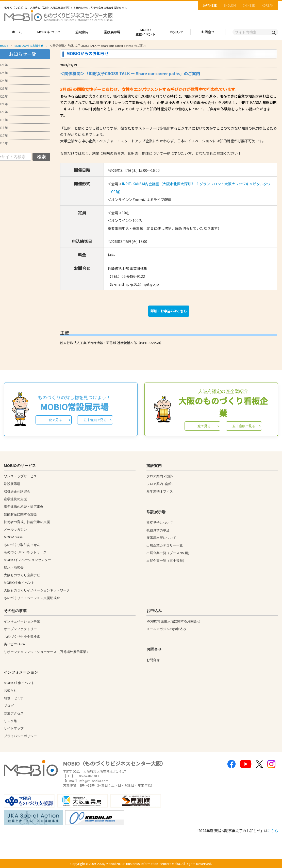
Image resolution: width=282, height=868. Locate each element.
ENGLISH (230, 5)
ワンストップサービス (20, 476)
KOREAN (268, 5)
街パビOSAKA (14, 644)
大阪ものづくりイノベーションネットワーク (37, 590)
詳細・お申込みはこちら (169, 311)
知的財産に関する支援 (20, 514)
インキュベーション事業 (22, 621)
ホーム (17, 32)
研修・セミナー (15, 698)
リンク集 (10, 721)
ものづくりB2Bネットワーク (25, 552)
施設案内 (82, 32)
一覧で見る (54, 420)
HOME (4, 45)
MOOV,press (13, 537)
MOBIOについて (49, 32)
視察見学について (160, 523)
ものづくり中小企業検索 (22, 637)
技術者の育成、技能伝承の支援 (27, 522)
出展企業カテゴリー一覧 (165, 545)
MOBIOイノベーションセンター (27, 560)
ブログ (9, 706)
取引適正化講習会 (17, 491)
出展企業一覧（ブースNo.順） (169, 553)
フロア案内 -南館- (160, 484)
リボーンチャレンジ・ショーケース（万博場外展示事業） (47, 652)
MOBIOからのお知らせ (29, 45)
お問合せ (208, 32)
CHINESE (249, 5)
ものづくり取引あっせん (22, 545)
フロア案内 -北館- (160, 476)
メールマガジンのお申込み (166, 629)
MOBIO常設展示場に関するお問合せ (173, 621)
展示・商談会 (14, 567)
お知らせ (177, 32)
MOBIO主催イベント (145, 32)
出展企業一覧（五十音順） (166, 561)
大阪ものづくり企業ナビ (22, 575)
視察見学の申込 (158, 530)
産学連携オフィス (160, 491)
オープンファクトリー (20, 629)
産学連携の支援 (15, 499)
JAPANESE (210, 5)
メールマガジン (15, 530)
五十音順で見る (95, 420)
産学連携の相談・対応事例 (24, 507)
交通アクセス (14, 713)
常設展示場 (112, 32)
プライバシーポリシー (20, 736)
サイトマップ (14, 728)
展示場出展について (161, 538)
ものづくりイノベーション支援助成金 (32, 598)
